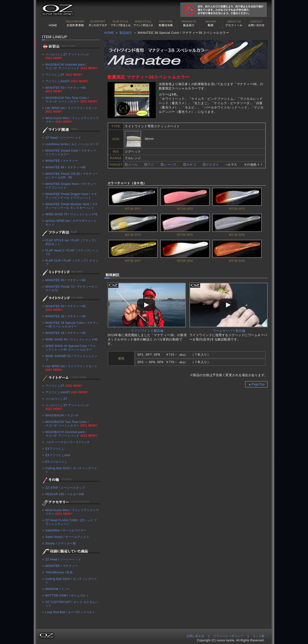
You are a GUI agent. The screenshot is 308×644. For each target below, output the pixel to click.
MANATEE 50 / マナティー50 (66, 90)
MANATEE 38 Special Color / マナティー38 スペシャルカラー (72, 325)
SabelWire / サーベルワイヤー (66, 530)
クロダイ (212, 165)
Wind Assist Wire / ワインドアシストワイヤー (72, 120)
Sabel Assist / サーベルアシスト (67, 537)
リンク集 (259, 636)
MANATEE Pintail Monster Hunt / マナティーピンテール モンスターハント (72, 206)
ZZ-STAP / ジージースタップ (65, 488)
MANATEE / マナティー (62, 161)
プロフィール (234, 24)
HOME (53, 24)
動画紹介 (211, 24)
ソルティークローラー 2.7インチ (68, 442)
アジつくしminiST (67, 81)
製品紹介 (188, 24)
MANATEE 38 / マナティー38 (66, 316)
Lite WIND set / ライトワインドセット (72, 110)
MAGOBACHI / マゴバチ (62, 415)
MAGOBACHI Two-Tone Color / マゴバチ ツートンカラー (71, 100)
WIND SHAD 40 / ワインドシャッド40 (72, 339)
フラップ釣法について (121, 24)
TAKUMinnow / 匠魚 (59, 572)
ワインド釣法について (143, 24)
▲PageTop (256, 384)
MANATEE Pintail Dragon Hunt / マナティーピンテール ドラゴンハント (71, 196)
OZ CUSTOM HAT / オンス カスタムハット (72, 604)
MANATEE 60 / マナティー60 (66, 280)
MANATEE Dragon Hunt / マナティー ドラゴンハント (71, 186)
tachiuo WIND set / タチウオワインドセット (71, 223)
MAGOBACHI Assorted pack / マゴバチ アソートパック (71, 66)
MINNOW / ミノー (58, 589)
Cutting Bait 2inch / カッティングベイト (71, 581)
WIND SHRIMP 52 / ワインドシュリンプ (72, 358)
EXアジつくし (55, 449)
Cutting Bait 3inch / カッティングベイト (71, 470)
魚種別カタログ (166, 24)
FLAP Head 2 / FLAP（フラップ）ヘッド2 (72, 252)
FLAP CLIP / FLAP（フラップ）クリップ (72, 262)
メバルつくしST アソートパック (67, 56)
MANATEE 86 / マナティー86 (66, 167)
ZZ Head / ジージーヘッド (63, 138)
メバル (133, 165)
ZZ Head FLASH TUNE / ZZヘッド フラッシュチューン (71, 522)
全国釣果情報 (75, 24)
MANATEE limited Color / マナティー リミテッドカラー (71, 153)
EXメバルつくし (57, 462)
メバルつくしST (56, 399)
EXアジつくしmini (58, 455)
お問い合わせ (256, 24)
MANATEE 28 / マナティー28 (66, 333)
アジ (151, 165)
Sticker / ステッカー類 (61, 543)
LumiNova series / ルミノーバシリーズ (72, 144)
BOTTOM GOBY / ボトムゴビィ (67, 596)
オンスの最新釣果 (98, 24)
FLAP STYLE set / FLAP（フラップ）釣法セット (71, 242)
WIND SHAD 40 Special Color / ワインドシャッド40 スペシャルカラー (71, 348)
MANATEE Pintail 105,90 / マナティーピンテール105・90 (72, 176)
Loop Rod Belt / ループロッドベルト (70, 612)
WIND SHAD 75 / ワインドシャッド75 (72, 214)
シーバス (170, 165)
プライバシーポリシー (228, 636)
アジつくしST (64, 75)
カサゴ (191, 165)
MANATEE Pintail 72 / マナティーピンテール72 (72, 288)
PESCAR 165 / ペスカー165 (65, 494)
